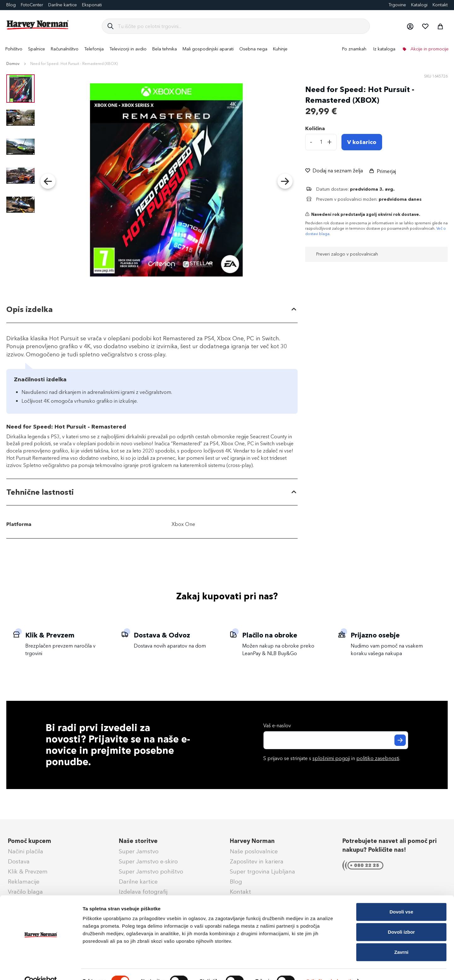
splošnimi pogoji (331, 758)
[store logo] (38, 25)
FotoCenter (32, 5)
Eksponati (92, 5)
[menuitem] (14, 49)
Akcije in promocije (429, 49)
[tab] (152, 310)
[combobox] (241, 26)
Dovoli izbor (401, 918)
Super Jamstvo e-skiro (148, 862)
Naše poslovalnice (254, 851)
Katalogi (419, 5)
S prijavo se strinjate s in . (332, 758)
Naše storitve (138, 841)
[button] (410, 26)
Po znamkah (354, 49)
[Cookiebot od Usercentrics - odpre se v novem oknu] (41, 968)
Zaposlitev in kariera (257, 862)
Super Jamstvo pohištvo (151, 872)
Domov (13, 64)
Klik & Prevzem (28, 872)
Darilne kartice (63, 5)
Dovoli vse (401, 898)
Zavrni (401, 939)
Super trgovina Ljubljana (262, 872)
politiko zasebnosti (378, 758)
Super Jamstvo (139, 851)
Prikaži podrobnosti (329, 968)
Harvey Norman (252, 841)
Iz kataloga (384, 49)
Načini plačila (26, 851)
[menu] (227, 49)
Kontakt (440, 5)
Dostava (19, 862)
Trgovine (397, 5)
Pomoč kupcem (29, 841)
